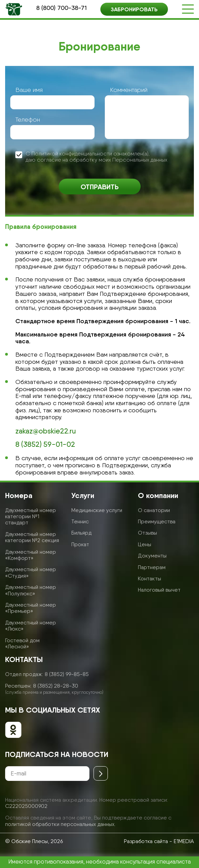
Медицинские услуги (97, 510)
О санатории (154, 510)
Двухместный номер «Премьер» (31, 608)
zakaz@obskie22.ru (46, 431)
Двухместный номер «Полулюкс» (31, 590)
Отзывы (147, 533)
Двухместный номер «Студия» (31, 572)
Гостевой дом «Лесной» (22, 643)
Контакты (150, 578)
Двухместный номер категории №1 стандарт (31, 516)
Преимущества (157, 521)
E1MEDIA (184, 841)
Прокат (80, 544)
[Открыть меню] (188, 9)
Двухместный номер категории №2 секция (32, 537)
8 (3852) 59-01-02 (45, 444)
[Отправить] (101, 773)
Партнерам (152, 567)
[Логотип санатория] (14, 9)
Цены (145, 544)
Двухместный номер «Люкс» (31, 626)
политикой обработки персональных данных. (60, 824)
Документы (152, 556)
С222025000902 (26, 806)
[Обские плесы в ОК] (13, 731)
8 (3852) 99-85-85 (67, 674)
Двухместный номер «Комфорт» (31, 555)
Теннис (80, 521)
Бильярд (81, 533)
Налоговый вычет (159, 590)
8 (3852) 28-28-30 (56, 686)
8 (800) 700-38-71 (61, 8)
